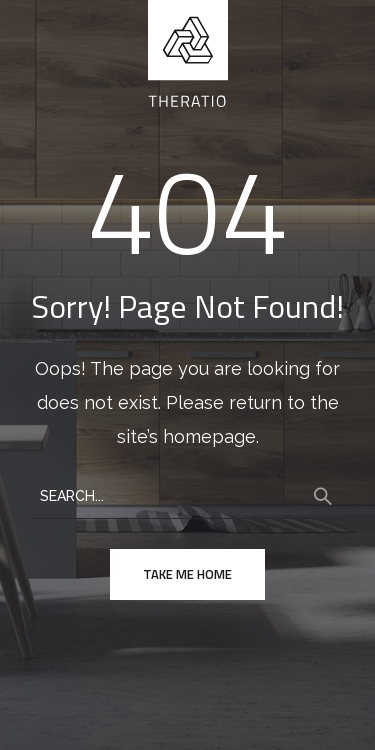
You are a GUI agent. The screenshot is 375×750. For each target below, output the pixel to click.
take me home (187, 574)
